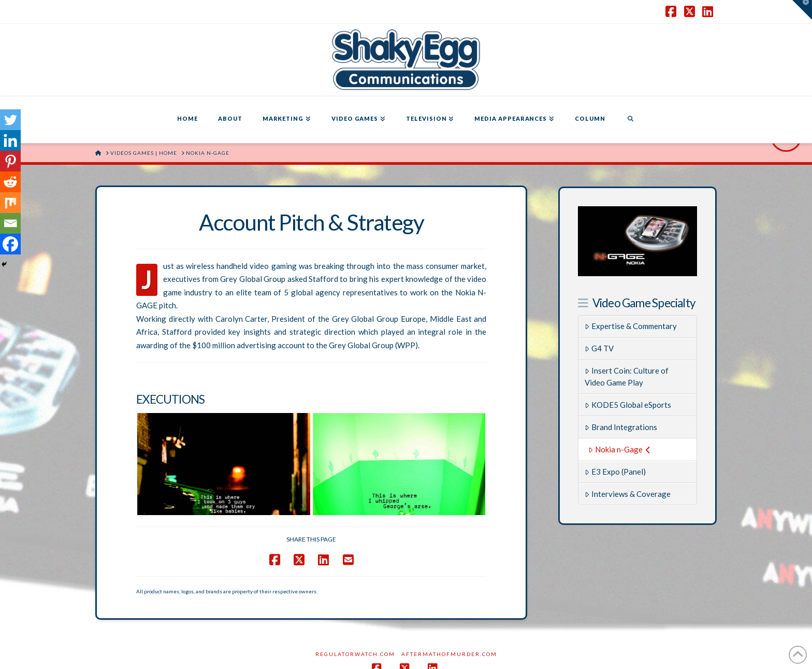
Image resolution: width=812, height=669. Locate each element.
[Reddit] (10, 182)
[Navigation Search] (630, 120)
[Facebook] (10, 244)
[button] (802, 10)
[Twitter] (10, 120)
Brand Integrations (621, 427)
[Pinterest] (10, 161)
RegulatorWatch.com (355, 602)
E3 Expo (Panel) (615, 472)
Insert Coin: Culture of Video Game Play (627, 376)
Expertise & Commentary (631, 326)
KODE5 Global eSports (628, 405)
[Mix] (10, 203)
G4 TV (599, 348)
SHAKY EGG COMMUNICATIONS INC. (441, 653)
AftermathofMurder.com (449, 602)
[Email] (10, 223)
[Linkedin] (10, 140)
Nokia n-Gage (619, 449)
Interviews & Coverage (628, 494)
